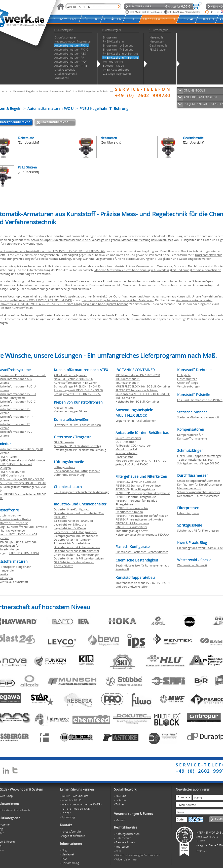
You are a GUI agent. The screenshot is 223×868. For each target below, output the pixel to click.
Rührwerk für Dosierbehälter (72, 543)
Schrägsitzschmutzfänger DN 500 (198, 463)
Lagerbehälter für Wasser (70, 528)
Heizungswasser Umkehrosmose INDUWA (142, 534)
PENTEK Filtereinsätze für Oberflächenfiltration (132, 510)
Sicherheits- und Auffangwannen (75, 532)
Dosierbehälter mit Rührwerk (73, 539)
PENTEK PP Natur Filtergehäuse (136, 497)
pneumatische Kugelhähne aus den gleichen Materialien (117, 300)
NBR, (20, 553)
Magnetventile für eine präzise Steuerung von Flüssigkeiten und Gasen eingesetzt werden (153, 259)
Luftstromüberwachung (69, 475)
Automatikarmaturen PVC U (56, 91)
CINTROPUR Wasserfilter (131, 527)
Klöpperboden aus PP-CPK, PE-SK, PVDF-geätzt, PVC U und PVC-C (142, 462)
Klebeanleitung (64, 407)
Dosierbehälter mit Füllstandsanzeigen (79, 558)
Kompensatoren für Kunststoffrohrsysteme (192, 437)
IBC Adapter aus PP (128, 383)
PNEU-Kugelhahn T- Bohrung (95, 91)
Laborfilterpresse (188, 513)
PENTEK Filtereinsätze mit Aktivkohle (139, 519)
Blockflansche (124, 457)
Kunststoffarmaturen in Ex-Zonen (76, 383)
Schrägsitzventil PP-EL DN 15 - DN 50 (78, 394)
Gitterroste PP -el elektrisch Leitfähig (78, 446)
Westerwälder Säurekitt (192, 565)
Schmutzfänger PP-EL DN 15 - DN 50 (77, 386)
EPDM (35, 553)
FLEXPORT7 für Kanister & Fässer (137, 390)
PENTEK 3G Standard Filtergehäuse (138, 485)
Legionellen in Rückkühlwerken (136, 421)
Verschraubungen (189, 386)
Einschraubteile (187, 379)
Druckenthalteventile (209, 255)
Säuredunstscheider (128, 438)
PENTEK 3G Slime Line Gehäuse (136, 482)
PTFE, (13, 553)
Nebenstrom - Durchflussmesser (198, 496)
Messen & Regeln (24, 91)
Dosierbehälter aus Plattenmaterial (76, 551)
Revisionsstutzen (126, 453)
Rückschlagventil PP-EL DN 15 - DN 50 (78, 390)
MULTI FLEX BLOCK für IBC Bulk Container (143, 386)
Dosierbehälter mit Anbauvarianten (77, 547)
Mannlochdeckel (126, 449)
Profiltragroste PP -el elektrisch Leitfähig (80, 450)
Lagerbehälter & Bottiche (70, 524)
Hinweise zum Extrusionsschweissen (77, 425)
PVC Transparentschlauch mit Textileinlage (81, 492)
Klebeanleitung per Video (70, 411)
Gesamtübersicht (55, 122)
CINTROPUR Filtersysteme (132, 523)
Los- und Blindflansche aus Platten (200, 400)
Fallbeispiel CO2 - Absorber (133, 445)
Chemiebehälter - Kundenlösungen (77, 555)
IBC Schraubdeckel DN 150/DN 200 (138, 375)
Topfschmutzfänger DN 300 (195, 460)
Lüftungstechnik (64, 467)
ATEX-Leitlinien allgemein (70, 375)
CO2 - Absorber (125, 442)
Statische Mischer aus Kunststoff (198, 417)
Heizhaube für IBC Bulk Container (137, 401)
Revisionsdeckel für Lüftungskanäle (77, 471)
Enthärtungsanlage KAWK (132, 531)
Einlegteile (184, 375)
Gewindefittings (188, 383)
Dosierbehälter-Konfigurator (72, 509)
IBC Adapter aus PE (128, 379)
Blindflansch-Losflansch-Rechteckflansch (142, 552)
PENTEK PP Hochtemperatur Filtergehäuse (143, 493)
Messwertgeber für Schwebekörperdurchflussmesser (199, 490)
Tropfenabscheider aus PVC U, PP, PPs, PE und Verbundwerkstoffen (143, 585)
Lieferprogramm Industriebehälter (76, 536)
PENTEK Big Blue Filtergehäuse (135, 489)
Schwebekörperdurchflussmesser (199, 481)
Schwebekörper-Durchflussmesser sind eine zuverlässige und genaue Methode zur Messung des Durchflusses (102, 240)
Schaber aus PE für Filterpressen (198, 530)
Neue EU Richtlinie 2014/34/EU (73, 379)
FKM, (27, 553)
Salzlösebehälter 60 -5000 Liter (73, 521)
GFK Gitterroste (64, 442)
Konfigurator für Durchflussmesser (200, 484)
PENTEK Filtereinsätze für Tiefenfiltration (142, 516)
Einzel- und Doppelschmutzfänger (199, 456)
